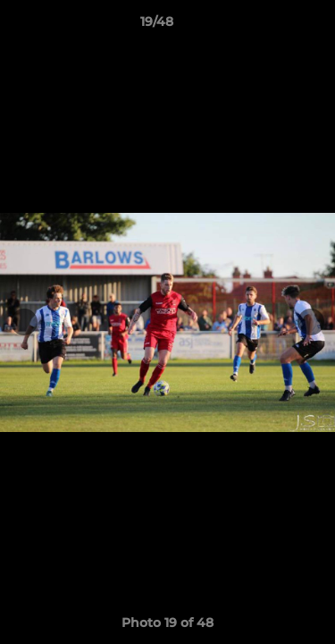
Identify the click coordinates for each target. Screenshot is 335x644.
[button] (271, 26)
